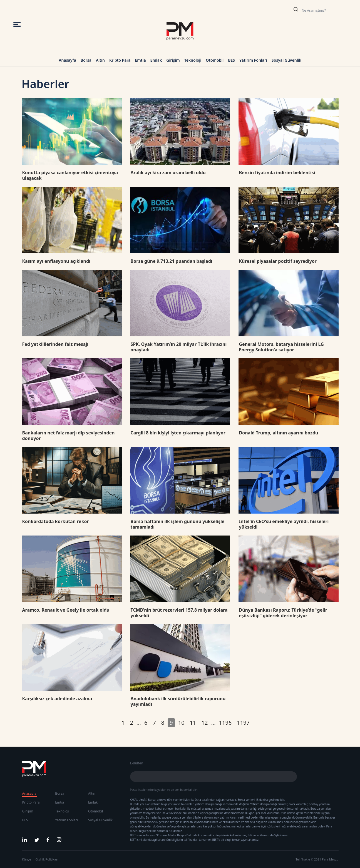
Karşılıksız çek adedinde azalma (57, 699)
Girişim (173, 60)
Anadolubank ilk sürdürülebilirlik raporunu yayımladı (178, 701)
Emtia (140, 60)
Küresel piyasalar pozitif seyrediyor (278, 261)
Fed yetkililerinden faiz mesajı (55, 344)
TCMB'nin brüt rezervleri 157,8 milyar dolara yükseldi (179, 613)
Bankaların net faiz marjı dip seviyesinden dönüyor (69, 436)
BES (231, 60)
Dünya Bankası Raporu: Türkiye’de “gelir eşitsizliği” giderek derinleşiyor (283, 613)
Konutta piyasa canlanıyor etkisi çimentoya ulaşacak (70, 175)
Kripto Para (120, 60)
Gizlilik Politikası (47, 859)
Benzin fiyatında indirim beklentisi (277, 172)
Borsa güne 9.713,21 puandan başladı (172, 261)
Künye (27, 859)
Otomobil (215, 60)
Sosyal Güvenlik (286, 60)
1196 (225, 723)
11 (193, 723)
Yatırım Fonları (253, 60)
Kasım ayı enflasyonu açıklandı (56, 261)
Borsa (86, 60)
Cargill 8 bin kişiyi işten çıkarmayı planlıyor (178, 433)
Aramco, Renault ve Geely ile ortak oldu (66, 610)
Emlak (156, 60)
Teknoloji (193, 60)
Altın (100, 60)
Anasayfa (67, 60)
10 (181, 723)
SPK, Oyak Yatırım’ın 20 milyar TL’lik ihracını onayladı (179, 347)
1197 (243, 723)
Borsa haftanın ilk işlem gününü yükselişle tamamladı (178, 524)
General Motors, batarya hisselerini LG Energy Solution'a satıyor (281, 347)
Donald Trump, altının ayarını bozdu (279, 433)
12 (205, 723)
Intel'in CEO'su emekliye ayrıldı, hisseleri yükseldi (284, 524)
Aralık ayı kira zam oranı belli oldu (168, 172)
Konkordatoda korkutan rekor (56, 521)
